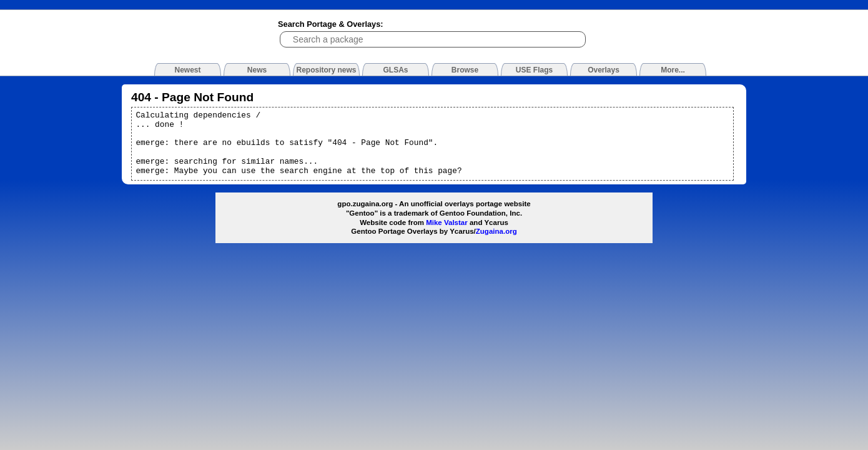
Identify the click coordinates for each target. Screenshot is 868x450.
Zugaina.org (496, 231)
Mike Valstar (447, 222)
